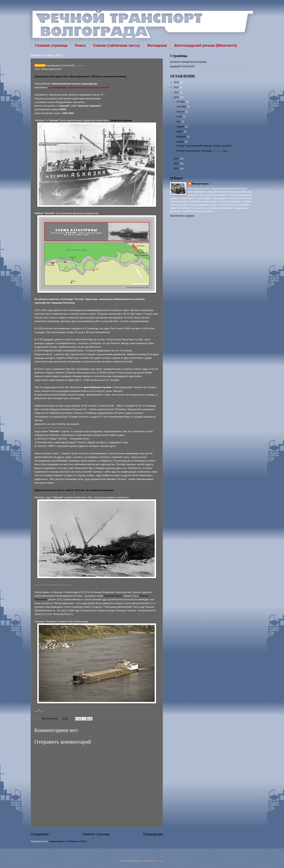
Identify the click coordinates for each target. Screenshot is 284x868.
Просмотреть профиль (182, 216)
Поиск (80, 45)
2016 (177, 92)
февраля (182, 136)
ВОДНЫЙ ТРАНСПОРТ (183, 66)
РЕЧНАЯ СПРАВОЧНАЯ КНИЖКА (188, 62)
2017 (177, 87)
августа (181, 112)
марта (180, 131)
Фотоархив (157, 45)
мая (179, 121)
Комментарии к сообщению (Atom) (68, 841)
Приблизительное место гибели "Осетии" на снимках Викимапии (74, 490)
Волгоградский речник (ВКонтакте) (205, 45)
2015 (177, 97)
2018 (177, 82)
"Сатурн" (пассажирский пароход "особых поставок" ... (205, 146)
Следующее (40, 834)
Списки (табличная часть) (116, 45)
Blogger (160, 861)
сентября (182, 106)
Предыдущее (153, 834)
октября (181, 102)
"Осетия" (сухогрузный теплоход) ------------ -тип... (202, 151)
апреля (181, 127)
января (181, 142)
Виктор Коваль (50, 718)
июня (180, 116)
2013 (177, 163)
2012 (177, 169)
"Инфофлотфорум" (121, 120)
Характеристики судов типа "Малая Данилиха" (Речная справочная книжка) (80, 76)
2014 (177, 159)
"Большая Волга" (113, 596)
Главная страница (51, 45)
